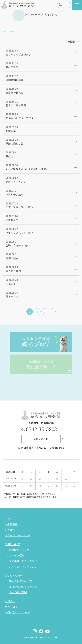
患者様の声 (11, 524)
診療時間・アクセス (20, 550)
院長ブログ (11, 607)
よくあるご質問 (18, 592)
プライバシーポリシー (18, 535)
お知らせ (10, 601)
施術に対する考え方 (20, 581)
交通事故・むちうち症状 (23, 561)
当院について (12, 544)
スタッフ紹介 (17, 555)
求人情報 (10, 530)
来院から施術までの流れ (23, 587)
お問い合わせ (66, 8)
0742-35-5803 (60, 8)
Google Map (57, 448)
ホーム (9, 518)
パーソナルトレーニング (23, 567)
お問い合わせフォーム (18, 612)
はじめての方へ (14, 575)
